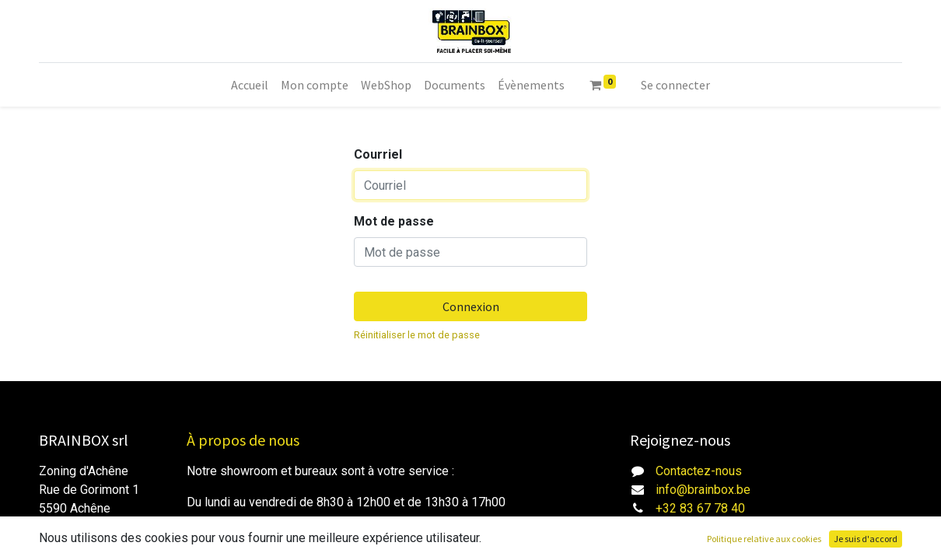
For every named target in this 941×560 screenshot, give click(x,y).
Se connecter (675, 85)
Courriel (378, 154)
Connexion (471, 306)
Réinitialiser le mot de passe (417, 335)
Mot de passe (394, 221)
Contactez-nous (699, 471)
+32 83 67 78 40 (700, 508)
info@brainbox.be (703, 490)
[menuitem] (250, 85)
